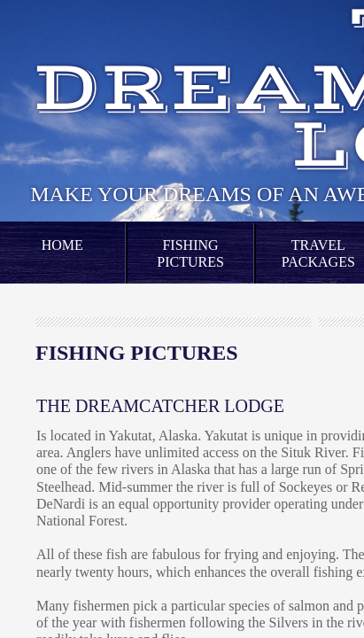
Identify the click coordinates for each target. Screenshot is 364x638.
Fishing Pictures (190, 253)
